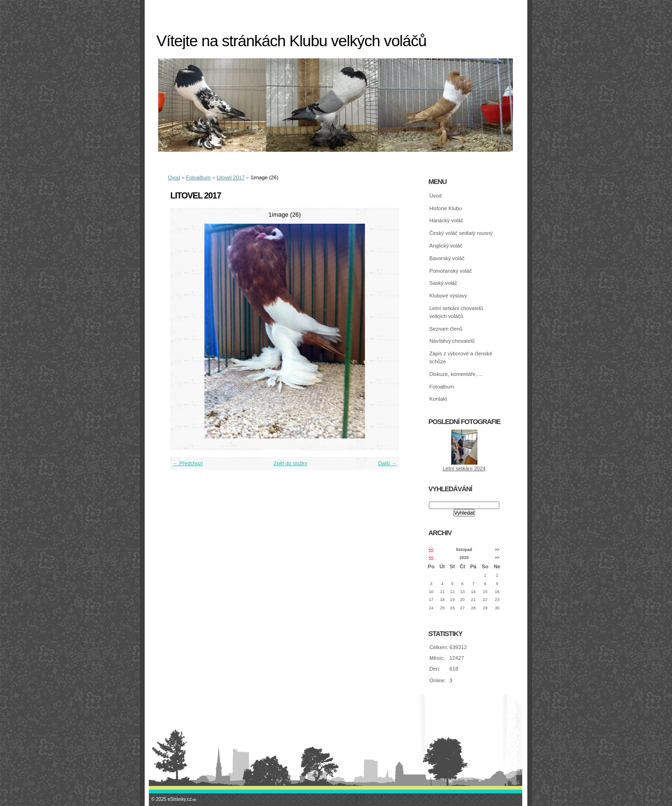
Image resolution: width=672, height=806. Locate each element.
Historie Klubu (446, 208)
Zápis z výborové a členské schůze (461, 357)
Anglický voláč (446, 246)
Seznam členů (446, 329)
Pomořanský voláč (451, 271)
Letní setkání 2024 (464, 468)
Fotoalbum (199, 177)
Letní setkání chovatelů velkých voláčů (456, 312)
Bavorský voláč (447, 258)
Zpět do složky (290, 463)
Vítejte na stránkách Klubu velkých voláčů (291, 41)
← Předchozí (188, 463)
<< (431, 550)
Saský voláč (443, 283)
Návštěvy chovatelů (452, 341)
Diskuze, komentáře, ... (456, 374)
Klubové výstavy (448, 296)
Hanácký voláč (446, 220)
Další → (387, 463)
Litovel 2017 (231, 177)
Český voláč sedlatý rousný (461, 233)
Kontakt (438, 399)
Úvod (174, 177)
